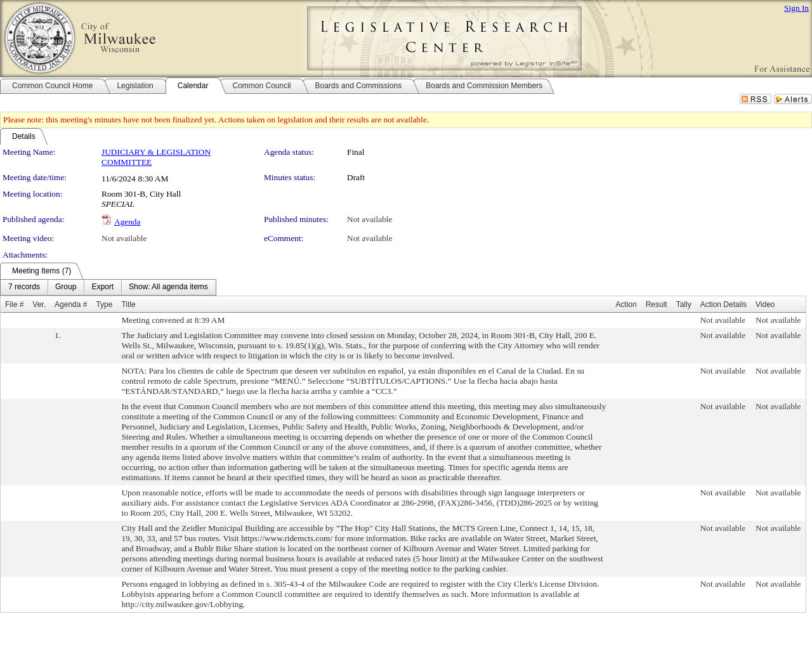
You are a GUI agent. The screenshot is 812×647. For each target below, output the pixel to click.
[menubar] (108, 287)
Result (657, 304)
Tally (684, 304)
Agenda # (71, 304)
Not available (370, 219)
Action (626, 304)
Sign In (796, 8)
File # (14, 304)
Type (104, 304)
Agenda (127, 222)
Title (128, 304)
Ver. (39, 304)
